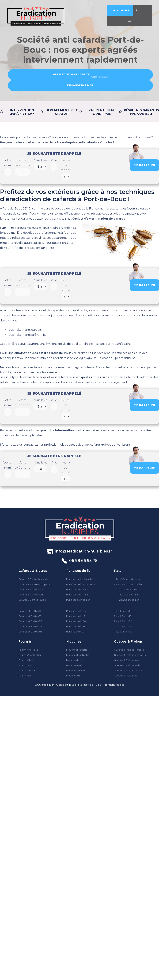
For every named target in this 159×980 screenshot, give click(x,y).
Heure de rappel (65, 169)
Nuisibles (41, 164)
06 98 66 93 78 (83, 561)
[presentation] (100, 165)
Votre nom (7, 167)
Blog (98, 685)
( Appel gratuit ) (80, 75)
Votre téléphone (23, 167)
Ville (54, 165)
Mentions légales (114, 685)
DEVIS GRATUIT (120, 10)
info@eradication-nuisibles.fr (83, 551)
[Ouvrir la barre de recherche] (138, 10)
